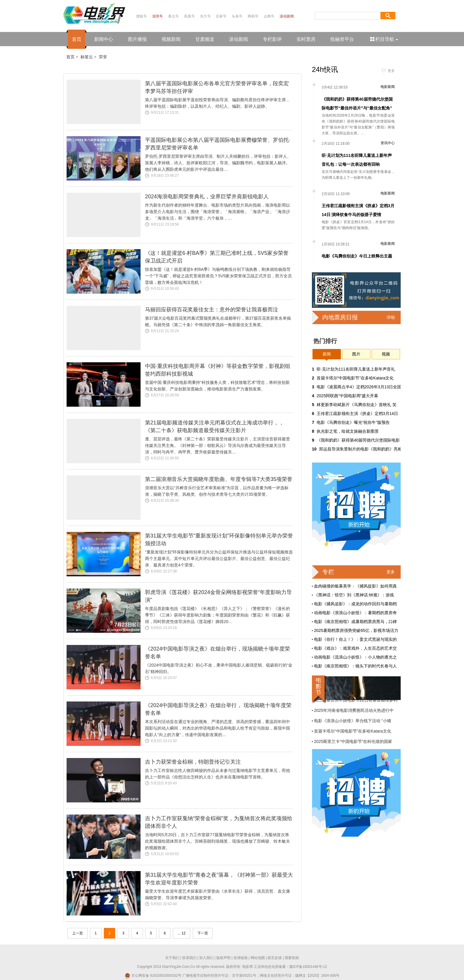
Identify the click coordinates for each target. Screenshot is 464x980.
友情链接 (241, 958)
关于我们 (172, 958)
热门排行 (325, 341)
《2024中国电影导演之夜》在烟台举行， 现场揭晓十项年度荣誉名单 (218, 709)
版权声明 (223, 958)
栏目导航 (385, 39)
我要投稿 (292, 958)
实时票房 (306, 39)
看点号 (173, 16)
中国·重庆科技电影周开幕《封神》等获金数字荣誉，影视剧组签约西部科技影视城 (218, 370)
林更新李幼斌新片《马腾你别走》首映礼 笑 (357, 405)
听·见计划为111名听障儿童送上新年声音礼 (356, 369)
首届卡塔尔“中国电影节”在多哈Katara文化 (355, 378)
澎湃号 (157, 16)
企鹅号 (269, 16)
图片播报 (137, 39)
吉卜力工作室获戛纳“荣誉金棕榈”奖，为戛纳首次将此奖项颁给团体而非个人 (219, 822)
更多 (391, 71)
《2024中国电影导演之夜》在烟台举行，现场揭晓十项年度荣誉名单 (217, 653)
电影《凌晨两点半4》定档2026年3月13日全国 (359, 387)
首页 (77, 39)
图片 (356, 354)
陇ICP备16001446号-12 (308, 967)
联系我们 (189, 958)
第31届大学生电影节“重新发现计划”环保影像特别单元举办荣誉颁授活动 (219, 540)
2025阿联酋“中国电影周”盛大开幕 (347, 396)
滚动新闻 (287, 16)
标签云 (87, 57)
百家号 (221, 16)
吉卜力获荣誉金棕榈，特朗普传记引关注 (193, 762)
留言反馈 (275, 958)
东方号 (205, 16)
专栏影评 (272, 39)
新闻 (327, 354)
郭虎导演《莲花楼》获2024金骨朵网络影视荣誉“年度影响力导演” (218, 596)
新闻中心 (104, 39)
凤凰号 (189, 16)
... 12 (182, 933)
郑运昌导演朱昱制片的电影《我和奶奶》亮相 (360, 449)
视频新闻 (171, 39)
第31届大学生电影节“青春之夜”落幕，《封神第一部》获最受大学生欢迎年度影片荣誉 (219, 879)
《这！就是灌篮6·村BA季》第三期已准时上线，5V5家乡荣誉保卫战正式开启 (217, 257)
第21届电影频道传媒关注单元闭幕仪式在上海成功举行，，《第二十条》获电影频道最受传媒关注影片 (215, 427)
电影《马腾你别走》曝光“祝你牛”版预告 (353, 422)
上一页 (78, 933)
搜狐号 (141, 16)
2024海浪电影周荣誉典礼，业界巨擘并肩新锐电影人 (207, 197)
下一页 (203, 933)
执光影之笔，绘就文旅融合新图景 (348, 431)
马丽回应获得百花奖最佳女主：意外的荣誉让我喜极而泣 (212, 310)
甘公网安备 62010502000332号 (153, 976)
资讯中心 (388, 143)
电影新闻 (388, 87)
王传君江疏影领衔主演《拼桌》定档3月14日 (357, 413)
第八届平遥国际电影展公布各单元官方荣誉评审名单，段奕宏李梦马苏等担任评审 (217, 87)
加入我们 (206, 958)
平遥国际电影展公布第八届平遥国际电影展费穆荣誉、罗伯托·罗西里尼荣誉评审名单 (218, 144)
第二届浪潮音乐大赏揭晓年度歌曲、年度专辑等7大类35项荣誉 (219, 479)
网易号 (253, 16)
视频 (386, 354)
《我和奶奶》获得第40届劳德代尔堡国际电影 (358, 440)
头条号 (237, 16)
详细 (391, 317)
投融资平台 (342, 39)
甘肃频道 (205, 39)
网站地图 (258, 958)
